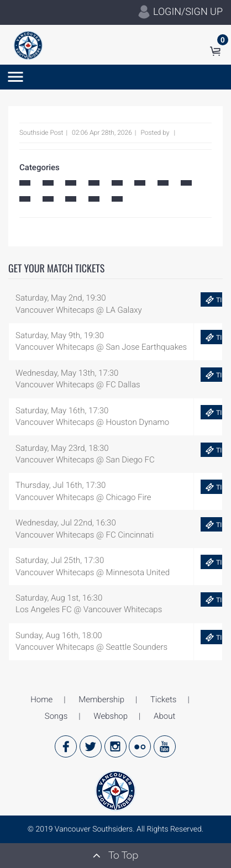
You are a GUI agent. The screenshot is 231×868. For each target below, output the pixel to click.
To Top (116, 855)
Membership (101, 699)
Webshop (111, 716)
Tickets (163, 699)
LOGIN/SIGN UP (180, 12)
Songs (56, 716)
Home (41, 699)
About (164, 716)
